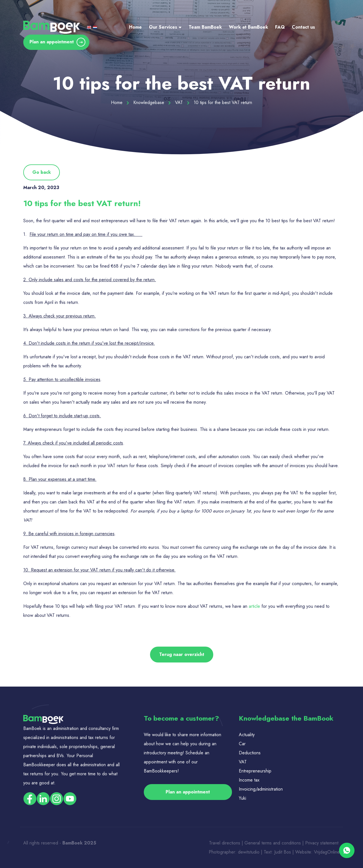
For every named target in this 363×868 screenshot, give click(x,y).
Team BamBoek (205, 27)
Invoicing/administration (261, 789)
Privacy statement (322, 843)
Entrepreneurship (255, 771)
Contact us (303, 27)
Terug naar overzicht (182, 654)
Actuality (247, 735)
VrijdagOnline (327, 852)
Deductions (250, 753)
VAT (182, 102)
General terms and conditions (273, 843)
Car (242, 744)
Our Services (165, 27)
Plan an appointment (57, 42)
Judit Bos (283, 852)
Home (135, 27)
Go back (42, 172)
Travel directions (225, 843)
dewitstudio (249, 852)
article (254, 606)
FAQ (280, 27)
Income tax (249, 780)
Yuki (242, 798)
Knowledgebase (152, 102)
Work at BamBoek (248, 27)
